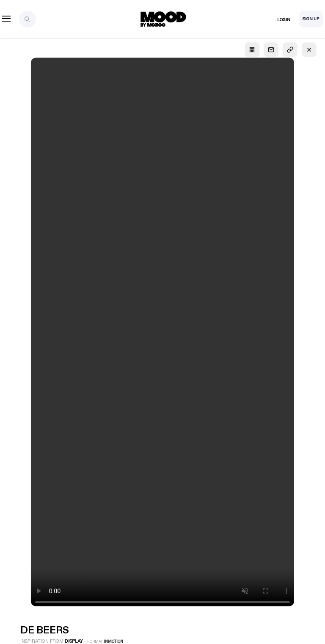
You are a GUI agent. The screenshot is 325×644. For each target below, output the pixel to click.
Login (284, 20)
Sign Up (311, 19)
